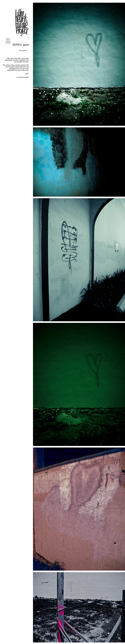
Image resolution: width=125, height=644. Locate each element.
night (23, 50)
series (8, 41)
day (20, 50)
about (8, 39)
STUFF (8, 43)
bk (26, 50)
